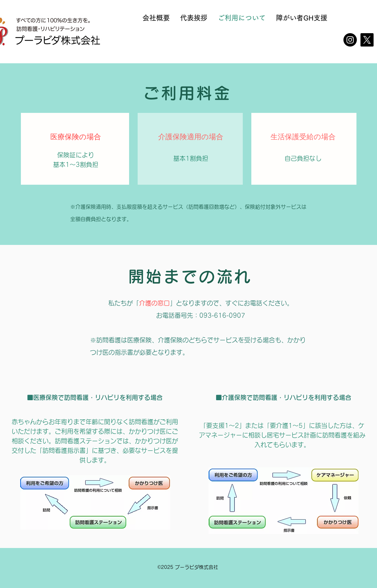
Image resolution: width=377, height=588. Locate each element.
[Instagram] (350, 40)
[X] (367, 40)
